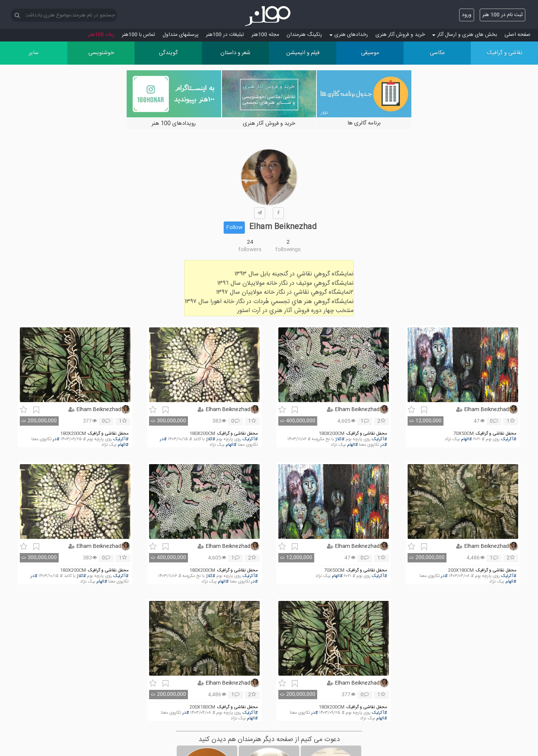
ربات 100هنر (101, 35)
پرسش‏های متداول (180, 35)
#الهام (466, 439)
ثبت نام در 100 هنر (503, 15)
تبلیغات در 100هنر (225, 35)
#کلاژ (340, 439)
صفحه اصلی (517, 35)
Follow (234, 228)
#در (384, 445)
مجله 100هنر (265, 35)
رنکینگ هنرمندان (304, 35)
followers (250, 250)
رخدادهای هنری (349, 35)
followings (288, 250)
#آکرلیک (509, 439)
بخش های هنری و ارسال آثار (465, 35)
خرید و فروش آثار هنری (400, 35)
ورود (467, 15)
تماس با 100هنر (138, 35)
